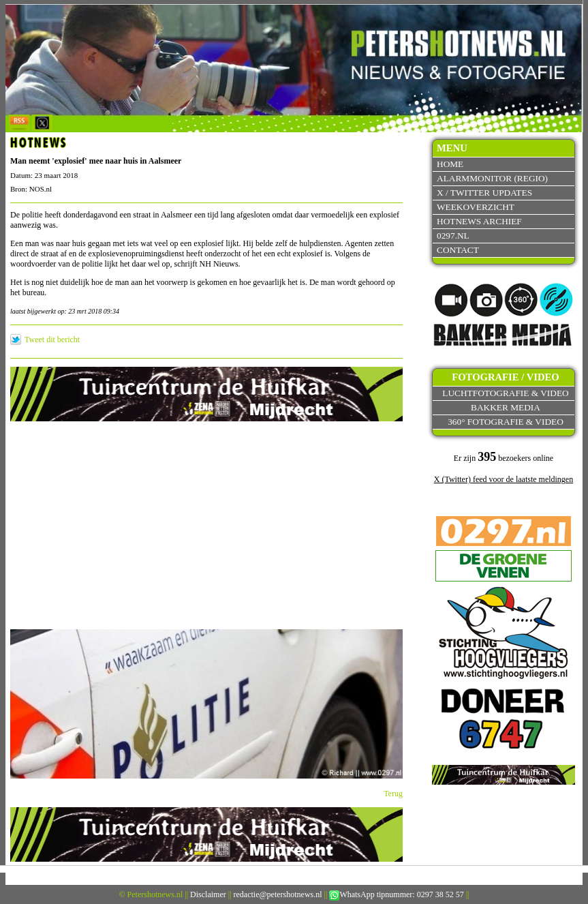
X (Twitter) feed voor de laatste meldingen (504, 479)
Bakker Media (506, 407)
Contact (458, 250)
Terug (393, 794)
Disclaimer (208, 894)
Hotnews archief (479, 221)
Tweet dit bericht (52, 340)
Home (450, 164)
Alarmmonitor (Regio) (492, 178)
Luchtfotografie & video (505, 393)
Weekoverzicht (476, 207)
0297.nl (453, 236)
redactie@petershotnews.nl (278, 894)
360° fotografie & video (506, 422)
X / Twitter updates (484, 193)
